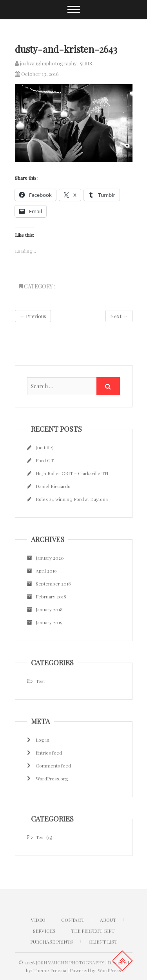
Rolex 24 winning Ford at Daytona (72, 499)
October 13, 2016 (37, 74)
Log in (43, 740)
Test (40, 681)
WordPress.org (52, 778)
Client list (103, 942)
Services (44, 931)
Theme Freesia (50, 970)
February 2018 (51, 596)
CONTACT (73, 920)
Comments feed (53, 766)
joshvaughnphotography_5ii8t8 (54, 63)
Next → (119, 316)
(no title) (45, 447)
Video (38, 920)
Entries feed (49, 753)
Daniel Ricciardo (53, 486)
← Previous (33, 316)
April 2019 (46, 571)
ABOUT (108, 920)
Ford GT (45, 460)
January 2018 (49, 609)
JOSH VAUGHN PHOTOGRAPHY (70, 962)
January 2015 (49, 622)
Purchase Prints (52, 942)
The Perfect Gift (93, 931)
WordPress (109, 970)
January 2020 (50, 558)
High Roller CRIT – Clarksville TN (72, 473)
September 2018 (53, 584)
